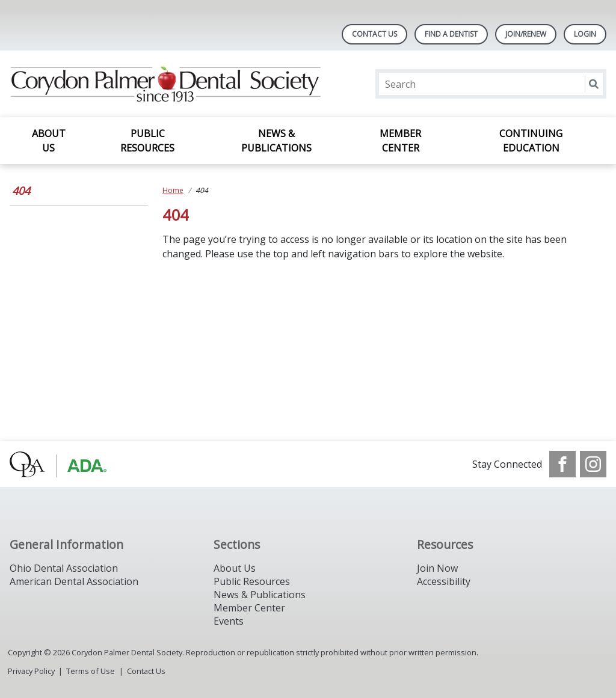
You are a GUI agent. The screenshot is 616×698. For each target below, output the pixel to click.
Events (229, 621)
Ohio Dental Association (64, 568)
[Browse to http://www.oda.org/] (71, 464)
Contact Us (374, 34)
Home (173, 190)
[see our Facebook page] (562, 464)
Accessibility (444, 581)
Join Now (437, 568)
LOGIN (585, 34)
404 (21, 191)
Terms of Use (91, 671)
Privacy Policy (31, 671)
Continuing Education (531, 141)
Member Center (400, 141)
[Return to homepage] (165, 84)
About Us (49, 141)
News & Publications (276, 141)
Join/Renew (526, 34)
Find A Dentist (451, 34)
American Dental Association (74, 581)
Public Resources (147, 141)
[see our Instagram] (593, 464)
